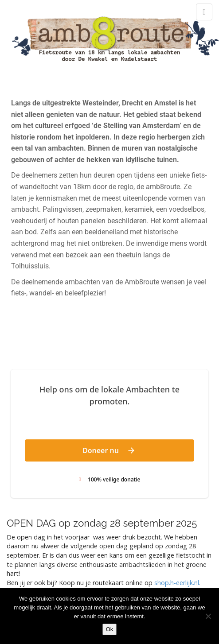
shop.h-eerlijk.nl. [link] (177, 583)
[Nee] (208, 616)
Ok (110, 629)
